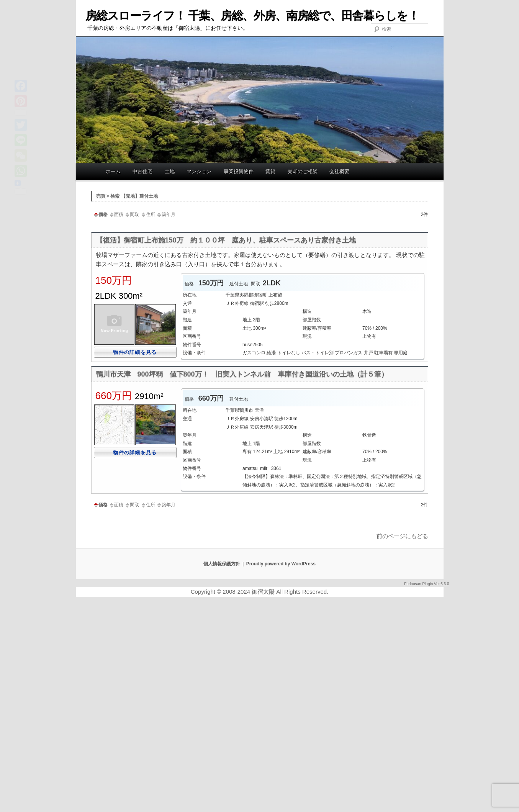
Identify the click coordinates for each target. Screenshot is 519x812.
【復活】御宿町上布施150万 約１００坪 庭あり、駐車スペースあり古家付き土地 (226, 240)
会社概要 (339, 171)
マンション (199, 171)
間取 (132, 214)
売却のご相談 (303, 171)
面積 (116, 214)
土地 (170, 171)
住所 (148, 214)
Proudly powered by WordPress (281, 564)
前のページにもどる (402, 536)
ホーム (113, 171)
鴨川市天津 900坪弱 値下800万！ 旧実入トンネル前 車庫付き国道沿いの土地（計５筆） (242, 374)
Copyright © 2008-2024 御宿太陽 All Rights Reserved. (260, 592)
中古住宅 (142, 171)
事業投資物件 (239, 171)
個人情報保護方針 (222, 564)
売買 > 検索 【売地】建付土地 (127, 196)
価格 (100, 214)
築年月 (166, 214)
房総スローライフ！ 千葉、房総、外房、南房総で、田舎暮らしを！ (252, 16)
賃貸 (270, 171)
